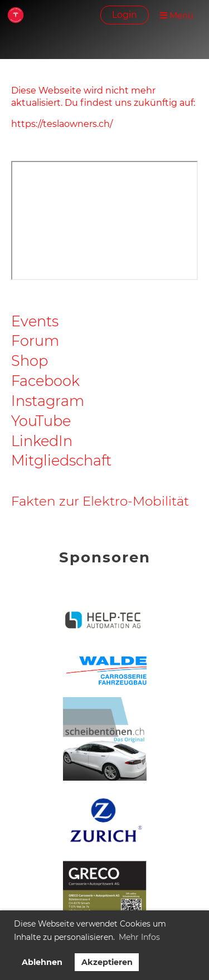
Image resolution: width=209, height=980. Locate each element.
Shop (30, 361)
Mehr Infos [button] (139, 937)
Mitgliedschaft (61, 460)
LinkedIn (42, 441)
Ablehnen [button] (42, 962)
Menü (177, 15)
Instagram (48, 401)
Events (35, 321)
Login (125, 15)
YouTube (41, 421)
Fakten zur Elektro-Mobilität (100, 501)
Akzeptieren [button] (107, 962)
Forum (35, 340)
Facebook (45, 381)
